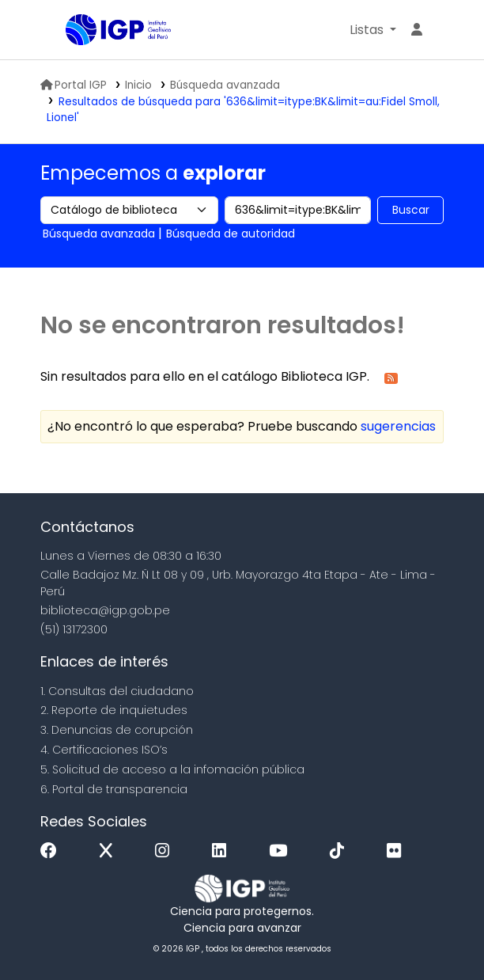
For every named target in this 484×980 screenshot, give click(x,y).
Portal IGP (74, 85)
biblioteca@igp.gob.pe (105, 610)
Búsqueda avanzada (225, 85)
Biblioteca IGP (71, 31)
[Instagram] (166, 851)
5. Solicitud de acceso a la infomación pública (172, 769)
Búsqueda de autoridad (231, 234)
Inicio (138, 85)
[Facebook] (53, 851)
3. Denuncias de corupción (117, 730)
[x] (110, 851)
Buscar (411, 210)
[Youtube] (282, 851)
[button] (373, 30)
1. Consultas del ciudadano (117, 691)
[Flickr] (398, 851)
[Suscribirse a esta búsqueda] (391, 377)
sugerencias (398, 426)
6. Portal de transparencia (114, 789)
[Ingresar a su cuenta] (417, 30)
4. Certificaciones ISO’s (104, 750)
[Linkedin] (223, 851)
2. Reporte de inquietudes (114, 710)
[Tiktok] (341, 851)
